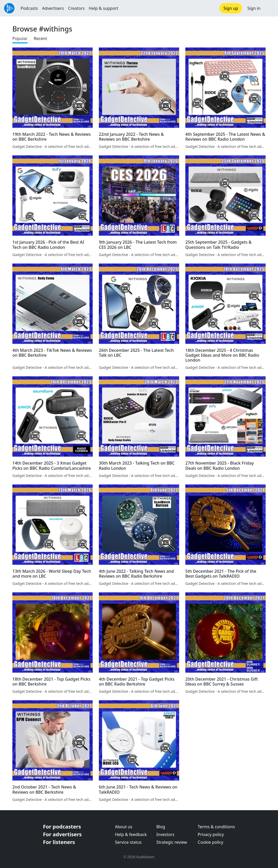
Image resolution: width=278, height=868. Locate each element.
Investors (165, 834)
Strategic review (172, 842)
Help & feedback (131, 834)
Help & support (104, 8)
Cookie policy (211, 842)
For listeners (59, 842)
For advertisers (62, 834)
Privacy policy (211, 834)
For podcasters (62, 827)
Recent (40, 38)
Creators (76, 8)
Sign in (254, 8)
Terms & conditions (216, 827)
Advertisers (53, 8)
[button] (269, 8)
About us (124, 827)
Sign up (231, 8)
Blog (161, 827)
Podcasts (29, 8)
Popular (20, 38)
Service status (128, 842)
